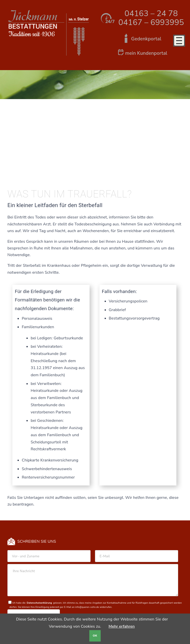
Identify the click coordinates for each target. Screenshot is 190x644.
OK (95, 636)
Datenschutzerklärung (39, 603)
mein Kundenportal (146, 53)
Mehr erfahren (122, 626)
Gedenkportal (146, 39)
